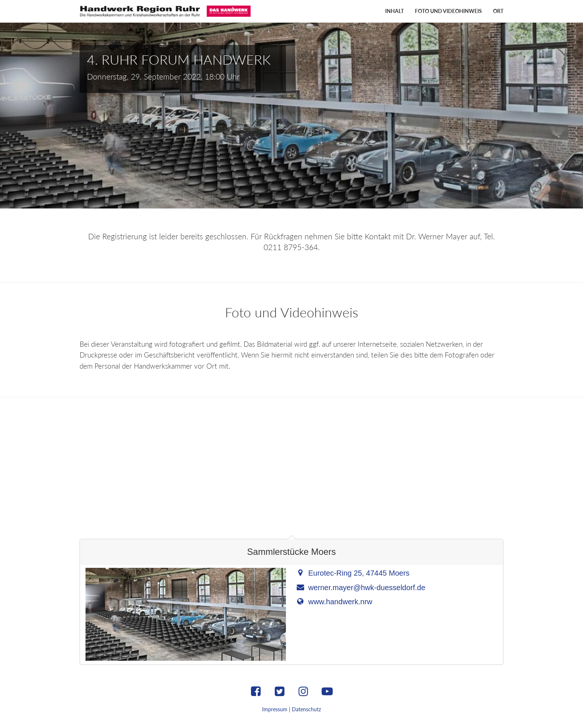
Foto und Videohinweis (448, 11)
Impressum (275, 709)
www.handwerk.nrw (340, 602)
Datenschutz (306, 709)
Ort (498, 11)
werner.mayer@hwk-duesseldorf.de (367, 588)
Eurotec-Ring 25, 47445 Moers (359, 573)
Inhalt (394, 11)
